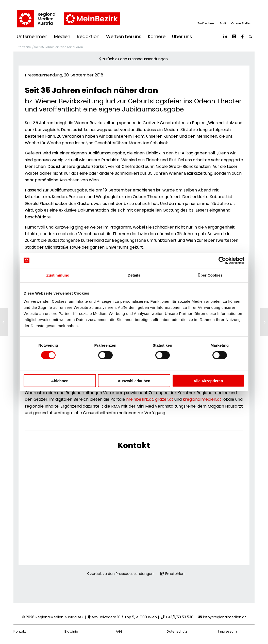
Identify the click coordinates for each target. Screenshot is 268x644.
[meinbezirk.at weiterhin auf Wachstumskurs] (4, 322)
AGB (119, 631)
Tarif (223, 23)
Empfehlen (172, 574)
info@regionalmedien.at (224, 617)
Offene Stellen (241, 23)
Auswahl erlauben (134, 381)
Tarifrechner (206, 23)
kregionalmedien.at (202, 399)
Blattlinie (71, 631)
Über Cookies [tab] (210, 275)
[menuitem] (32, 37)
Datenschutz (177, 631)
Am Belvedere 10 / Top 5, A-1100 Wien (122, 617)
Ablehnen (60, 381)
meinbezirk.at (140, 399)
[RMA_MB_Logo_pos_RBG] (68, 19)
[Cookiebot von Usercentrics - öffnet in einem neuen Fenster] (222, 261)
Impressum (227, 631)
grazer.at (164, 399)
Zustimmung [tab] (58, 275)
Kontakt (20, 631)
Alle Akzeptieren (208, 381)
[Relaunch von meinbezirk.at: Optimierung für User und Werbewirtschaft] (264, 322)
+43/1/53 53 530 (177, 617)
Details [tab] (134, 275)
